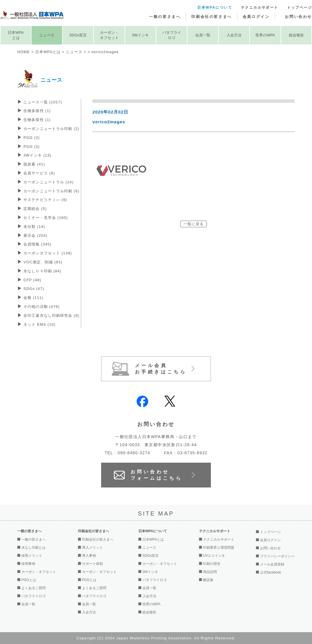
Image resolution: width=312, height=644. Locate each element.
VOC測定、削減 (43, 262)
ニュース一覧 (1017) (43, 102)
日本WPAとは (16, 35)
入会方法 (234, 35)
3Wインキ (141, 35)
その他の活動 (41, 307)
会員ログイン (256, 17)
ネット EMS (39, 324)
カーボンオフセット (48, 253)
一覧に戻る (194, 224)
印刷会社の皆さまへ (211, 17)
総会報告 (296, 35)
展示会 (35, 236)
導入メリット (92, 548)
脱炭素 (34, 164)
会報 (33, 298)
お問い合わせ (298, 17)
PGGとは (29, 580)
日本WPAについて (215, 8)
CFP (32, 280)
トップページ (300, 8)
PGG (31, 138)
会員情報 (37, 244)
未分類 (34, 227)
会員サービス (39, 173)
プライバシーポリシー (277, 556)
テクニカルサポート (260, 8)
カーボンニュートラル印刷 (51, 129)
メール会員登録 (272, 564)
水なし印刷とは (34, 548)
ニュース (47, 35)
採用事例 (28, 564)
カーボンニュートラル (49, 182)
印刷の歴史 (212, 564)
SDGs (34, 289)
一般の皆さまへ (165, 17)
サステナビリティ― (45, 200)
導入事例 (89, 556)
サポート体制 (92, 564)
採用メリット (32, 556)
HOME (24, 52)
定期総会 (35, 209)
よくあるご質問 (34, 588)
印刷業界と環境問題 (219, 548)
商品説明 (210, 572)
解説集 (208, 580)
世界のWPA (265, 35)
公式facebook (271, 572)
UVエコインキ (214, 556)
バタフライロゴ (172, 35)
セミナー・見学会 (46, 218)
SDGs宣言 (78, 35)
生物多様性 (37, 111)
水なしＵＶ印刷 (42, 271)
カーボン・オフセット (109, 35)
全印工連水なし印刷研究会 (51, 316)
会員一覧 (203, 35)
